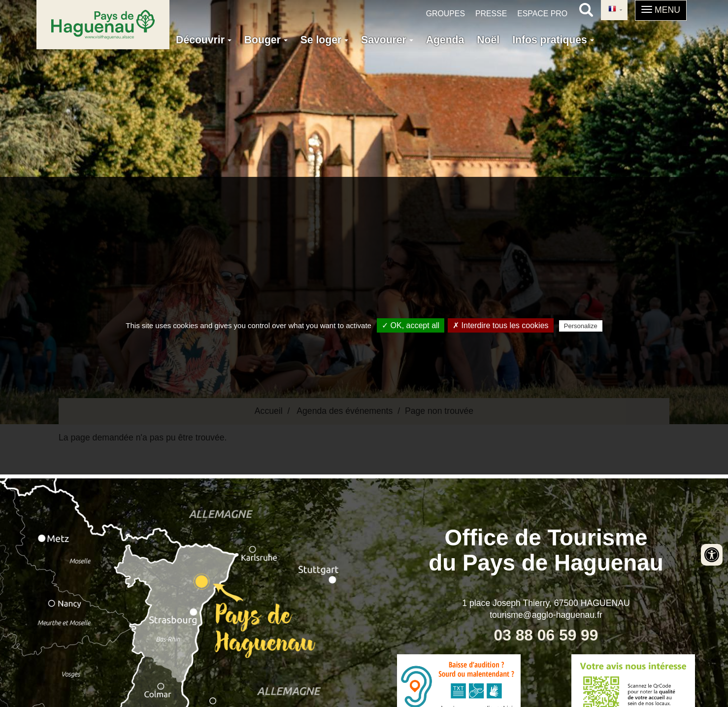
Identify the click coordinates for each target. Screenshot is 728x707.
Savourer (387, 40)
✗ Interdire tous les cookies (500, 325)
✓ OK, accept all (411, 325)
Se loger (324, 40)
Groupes (446, 14)
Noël (488, 40)
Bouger (266, 40)
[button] (661, 10)
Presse (491, 14)
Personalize (581, 326)
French (612, 9)
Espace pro (542, 14)
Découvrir (204, 40)
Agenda (445, 40)
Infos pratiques (553, 40)
